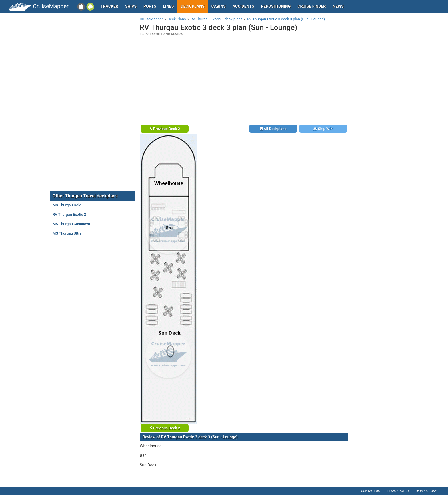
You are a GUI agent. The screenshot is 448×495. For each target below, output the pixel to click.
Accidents (243, 6)
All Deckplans (273, 129)
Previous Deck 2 (165, 129)
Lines (169, 6)
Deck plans (193, 6)
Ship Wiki (323, 129)
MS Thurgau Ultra (67, 233)
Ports (150, 6)
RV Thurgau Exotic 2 (69, 214)
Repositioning (276, 6)
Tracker (109, 6)
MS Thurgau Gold (67, 205)
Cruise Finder (312, 6)
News (338, 6)
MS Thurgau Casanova (71, 224)
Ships (131, 6)
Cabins (219, 6)
